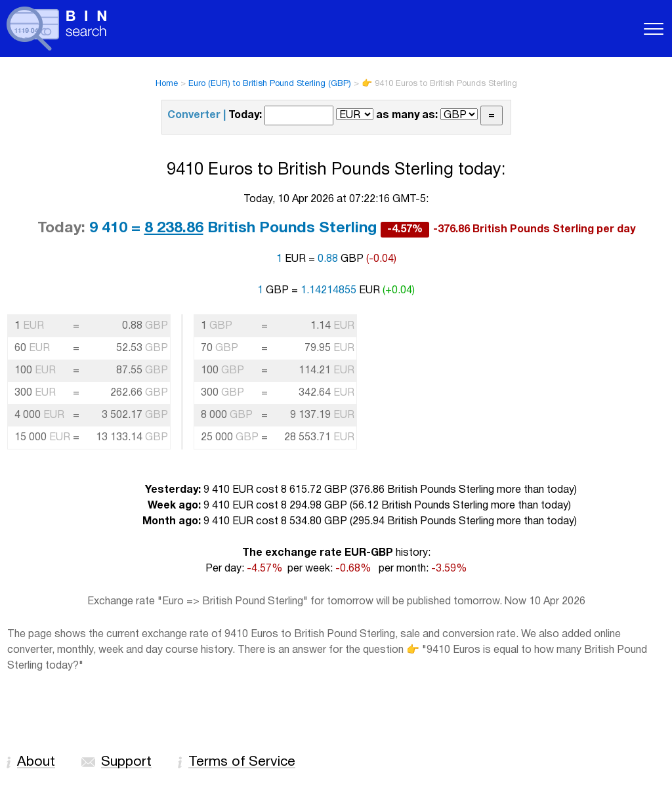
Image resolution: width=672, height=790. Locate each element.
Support (126, 762)
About (36, 762)
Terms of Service (242, 762)
